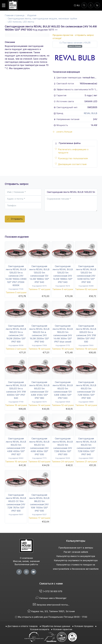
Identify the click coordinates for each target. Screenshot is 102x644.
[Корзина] (97, 5)
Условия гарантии (63, 629)
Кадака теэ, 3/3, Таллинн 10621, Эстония (51, 611)
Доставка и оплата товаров (23, 626)
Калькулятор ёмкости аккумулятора (76, 556)
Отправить (15, 219)
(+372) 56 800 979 (51, 591)
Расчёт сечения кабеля (76, 552)
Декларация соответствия (72, 164)
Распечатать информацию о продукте (73, 151)
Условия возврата (40, 629)
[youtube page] (34, 572)
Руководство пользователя (73, 158)
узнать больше (75, 46)
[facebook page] (19, 572)
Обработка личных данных (56, 626)
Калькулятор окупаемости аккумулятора (76, 560)
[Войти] (91, 5)
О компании (26, 558)
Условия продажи (84, 626)
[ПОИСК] (84, 5)
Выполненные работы (26, 564)
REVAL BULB (91, 113)
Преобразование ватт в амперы (76, 548)
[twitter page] (26, 572)
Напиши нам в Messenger (51, 598)
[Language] (77, 5)
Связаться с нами (51, 584)
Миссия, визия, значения (26, 561)
